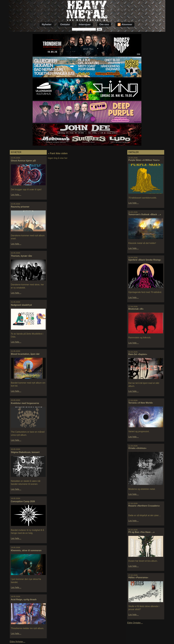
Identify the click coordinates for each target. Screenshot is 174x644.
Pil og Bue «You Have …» (141, 532)
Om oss (104, 24)
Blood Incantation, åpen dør (25, 354)
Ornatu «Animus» (137, 448)
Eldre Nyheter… (18, 642)
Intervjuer (85, 24)
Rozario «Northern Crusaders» (144, 506)
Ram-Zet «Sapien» (138, 354)
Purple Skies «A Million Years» (144, 160)
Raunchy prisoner (20, 207)
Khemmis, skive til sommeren (26, 550)
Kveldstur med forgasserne (25, 403)
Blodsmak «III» (136, 309)
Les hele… (16, 195)
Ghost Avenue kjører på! (23, 161)
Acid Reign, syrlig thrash (24, 600)
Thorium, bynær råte (21, 256)
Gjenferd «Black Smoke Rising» (145, 260)
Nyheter (47, 24)
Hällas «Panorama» (138, 577)
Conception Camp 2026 (23, 501)
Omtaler (65, 24)
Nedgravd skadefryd (21, 305)
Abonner (125, 25)
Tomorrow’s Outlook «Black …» (145, 214)
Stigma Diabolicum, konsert (25, 452)
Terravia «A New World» (141, 403)
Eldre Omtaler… (135, 623)
